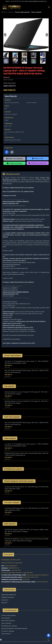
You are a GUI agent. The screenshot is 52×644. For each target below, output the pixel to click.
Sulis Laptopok (6, 618)
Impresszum (5, 600)
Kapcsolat (4, 603)
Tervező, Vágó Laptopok (22, 12)
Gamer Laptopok (36, 12)
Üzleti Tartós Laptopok (8, 621)
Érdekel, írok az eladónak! (14, 159)
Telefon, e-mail (38, 158)
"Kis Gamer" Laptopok (8, 631)
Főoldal (3, 12)
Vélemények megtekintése (38, 163)
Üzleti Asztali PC (6, 634)
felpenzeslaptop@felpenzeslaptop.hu (36, 1)
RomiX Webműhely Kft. (44, 642)
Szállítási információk (14, 163)
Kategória (10, 12)
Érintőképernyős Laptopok (9, 626)
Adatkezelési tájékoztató (9, 595)
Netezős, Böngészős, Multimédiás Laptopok (14, 628)
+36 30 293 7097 (15, 1)
